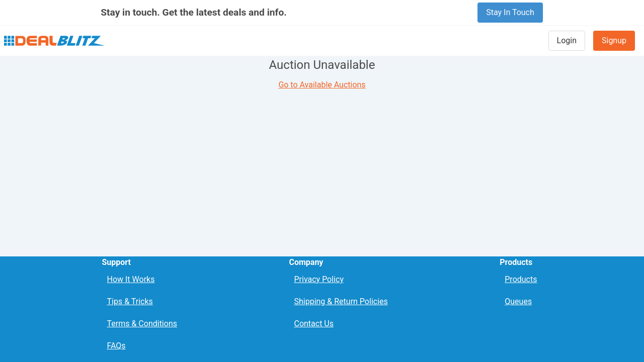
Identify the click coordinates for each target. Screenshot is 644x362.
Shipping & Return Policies (341, 301)
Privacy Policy (319, 279)
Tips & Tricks (130, 301)
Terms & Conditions (142, 324)
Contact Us (314, 324)
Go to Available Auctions (322, 85)
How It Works (131, 279)
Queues (518, 301)
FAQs (116, 346)
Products (521, 279)
